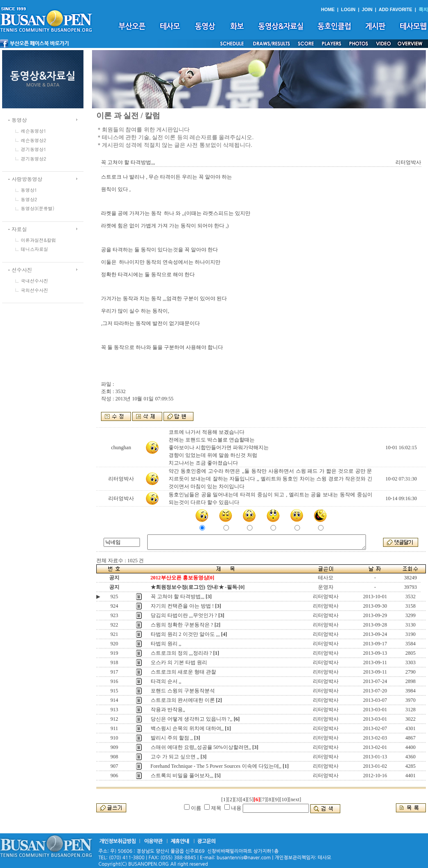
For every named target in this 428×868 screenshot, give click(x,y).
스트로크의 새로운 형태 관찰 (183, 672)
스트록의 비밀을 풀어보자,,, (182, 776)
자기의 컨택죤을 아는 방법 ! (182, 606)
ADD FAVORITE (396, 9)
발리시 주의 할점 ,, (172, 738)
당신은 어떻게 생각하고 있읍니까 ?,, (192, 719)
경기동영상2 (34, 159)
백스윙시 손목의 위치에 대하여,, (187, 728)
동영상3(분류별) (38, 208)
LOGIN (348, 9)
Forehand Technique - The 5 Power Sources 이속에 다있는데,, (216, 766)
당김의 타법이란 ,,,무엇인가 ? (184, 615)
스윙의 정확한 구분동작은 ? (182, 625)
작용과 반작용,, (168, 710)
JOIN (367, 9)
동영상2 (29, 199)
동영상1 (29, 190)
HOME (328, 9)
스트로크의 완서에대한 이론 (183, 700)
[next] (295, 799)
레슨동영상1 (34, 131)
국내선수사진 (35, 281)
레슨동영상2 (34, 140)
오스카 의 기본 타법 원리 (179, 662)
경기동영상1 (34, 149)
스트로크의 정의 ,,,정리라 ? (181, 653)
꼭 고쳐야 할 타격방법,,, (178, 597)
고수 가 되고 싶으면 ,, (175, 757)
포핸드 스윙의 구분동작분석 (183, 691)
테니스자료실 (35, 249)
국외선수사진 (35, 290)
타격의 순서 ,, (166, 681)
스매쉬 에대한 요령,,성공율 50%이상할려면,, (201, 747)
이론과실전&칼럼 (39, 240)
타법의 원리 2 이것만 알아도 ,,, (185, 634)
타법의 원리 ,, (166, 644)
